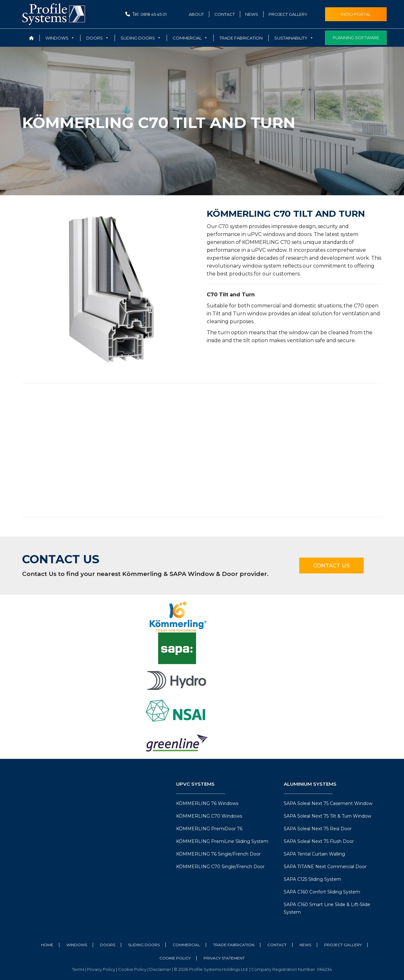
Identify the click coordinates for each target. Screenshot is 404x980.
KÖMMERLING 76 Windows (207, 803)
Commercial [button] (190, 38)
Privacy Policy (102, 969)
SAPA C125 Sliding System (312, 879)
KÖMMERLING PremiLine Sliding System (222, 841)
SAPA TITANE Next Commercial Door (325, 867)
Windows (77, 945)
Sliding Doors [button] (141, 38)
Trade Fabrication (241, 38)
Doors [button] (98, 38)
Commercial (186, 945)
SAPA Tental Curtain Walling (314, 854)
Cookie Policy (175, 958)
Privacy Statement (224, 958)
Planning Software (356, 38)
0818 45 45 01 (154, 14)
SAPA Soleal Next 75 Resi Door (318, 829)
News (252, 14)
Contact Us (331, 566)
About (196, 14)
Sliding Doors (144, 945)
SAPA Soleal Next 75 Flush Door (319, 841)
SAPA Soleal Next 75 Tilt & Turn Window (327, 816)
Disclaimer (161, 969)
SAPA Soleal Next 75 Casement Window (328, 803)
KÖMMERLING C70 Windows (209, 816)
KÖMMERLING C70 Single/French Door (220, 867)
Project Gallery (288, 14)
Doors (108, 945)
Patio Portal (356, 14)
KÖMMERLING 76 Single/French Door (218, 854)
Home (47, 945)
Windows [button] (60, 38)
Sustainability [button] (294, 38)
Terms (79, 969)
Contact (225, 14)
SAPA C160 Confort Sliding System (322, 892)
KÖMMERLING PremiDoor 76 (209, 829)
